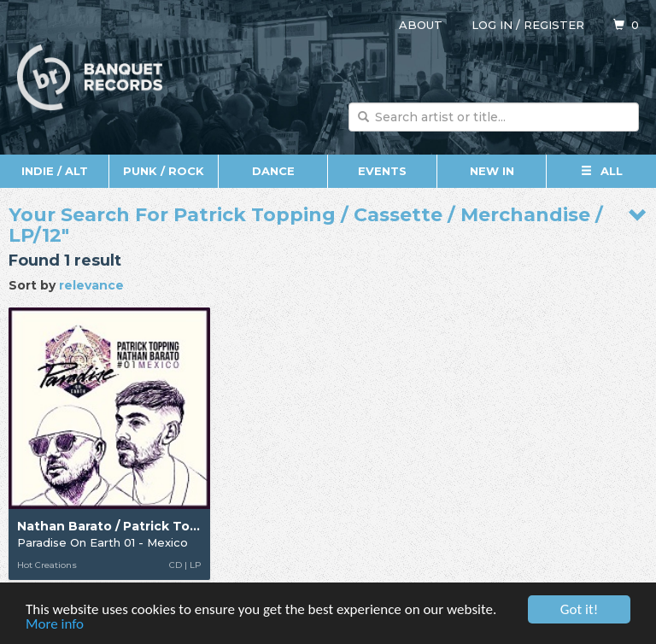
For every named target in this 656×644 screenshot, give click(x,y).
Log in (492, 25)
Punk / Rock (164, 171)
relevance (91, 285)
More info (55, 625)
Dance (273, 171)
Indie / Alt (55, 171)
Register (554, 25)
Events (382, 171)
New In (492, 171)
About (421, 25)
